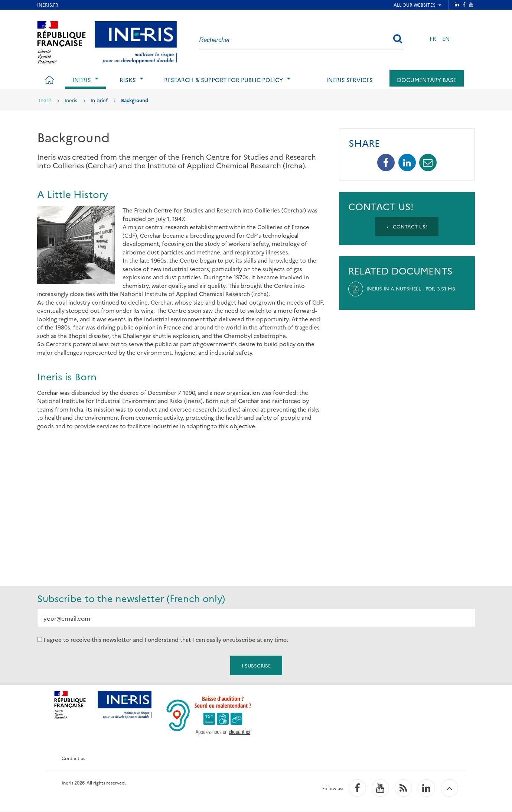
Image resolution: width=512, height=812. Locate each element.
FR (433, 38)
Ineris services (350, 80)
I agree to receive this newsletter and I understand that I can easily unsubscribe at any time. (166, 639)
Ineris (45, 100)
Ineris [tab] (82, 80)
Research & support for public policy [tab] (224, 80)
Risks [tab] (128, 80)
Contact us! (407, 226)
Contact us (73, 758)
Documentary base (427, 80)
